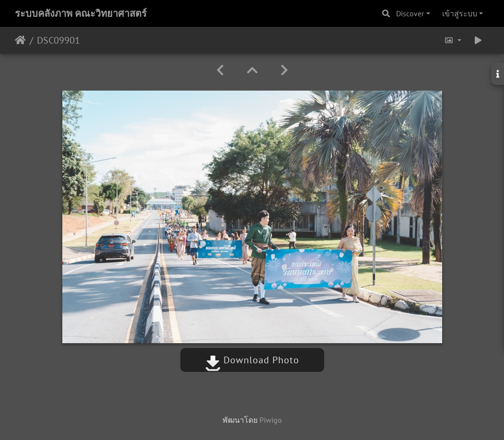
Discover (410, 13)
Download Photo (252, 360)
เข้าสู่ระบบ (460, 13)
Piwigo (271, 420)
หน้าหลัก (20, 40)
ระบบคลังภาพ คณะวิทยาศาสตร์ (81, 13)
